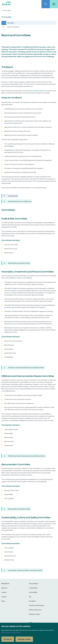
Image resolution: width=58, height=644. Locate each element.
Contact (4, 592)
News (3, 601)
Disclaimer (32, 601)
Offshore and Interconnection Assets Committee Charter (24, 456)
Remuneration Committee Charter (17, 509)
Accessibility (33, 592)
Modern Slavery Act (35, 610)
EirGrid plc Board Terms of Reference (17, 201)
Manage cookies (24, 639)
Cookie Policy (33, 588)
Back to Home (7, 11)
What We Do (5, 584)
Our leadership (10, 196)
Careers (4, 597)
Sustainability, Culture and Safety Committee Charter (23, 570)
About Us (4, 588)
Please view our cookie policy (11, 632)
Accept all (8, 639)
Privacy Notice (34, 584)
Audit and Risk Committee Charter (17, 263)
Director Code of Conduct (36, 91)
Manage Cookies (35, 614)
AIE (30, 597)
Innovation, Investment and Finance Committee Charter (24, 368)
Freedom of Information (37, 605)
